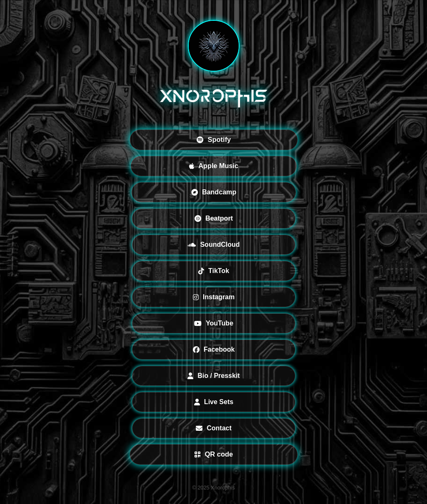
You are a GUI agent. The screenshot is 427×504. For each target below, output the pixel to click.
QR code (213, 454)
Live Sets (213, 402)
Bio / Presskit (213, 376)
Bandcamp (213, 192)
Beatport (214, 218)
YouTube (213, 323)
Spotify (213, 140)
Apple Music (214, 166)
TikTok (213, 271)
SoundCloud (213, 245)
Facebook (213, 349)
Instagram (213, 297)
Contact (214, 428)
